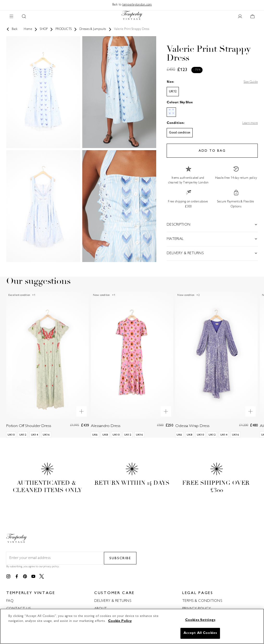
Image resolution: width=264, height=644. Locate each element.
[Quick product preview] (81, 411)
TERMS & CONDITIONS (202, 601)
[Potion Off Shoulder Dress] (48, 365)
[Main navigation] (11, 17)
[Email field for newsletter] (55, 558)
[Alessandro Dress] (132, 365)
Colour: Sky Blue (180, 103)
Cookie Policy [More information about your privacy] (120, 621)
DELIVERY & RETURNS (113, 601)
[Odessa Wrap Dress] (216, 365)
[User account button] (240, 17)
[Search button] (24, 17)
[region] (132, 626)
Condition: (175, 123)
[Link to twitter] (42, 577)
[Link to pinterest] (25, 577)
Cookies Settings (200, 620)
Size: (170, 82)
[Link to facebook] (17, 577)
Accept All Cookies (200, 633)
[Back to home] (132, 17)
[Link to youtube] (33, 577)
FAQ (10, 601)
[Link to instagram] (8, 577)
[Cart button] (253, 17)
